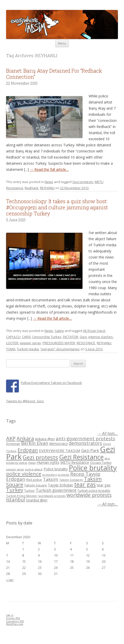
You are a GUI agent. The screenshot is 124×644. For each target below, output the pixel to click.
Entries (13, 618)
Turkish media (28, 349)
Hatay (32, 463)
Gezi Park (90, 450)
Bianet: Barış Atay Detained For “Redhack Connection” (54, 74)
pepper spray (30, 343)
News (49, 182)
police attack (34, 469)
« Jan (10, 580)
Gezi (83, 337)
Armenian (13, 444)
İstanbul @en (37, 500)
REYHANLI (47, 188)
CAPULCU (13, 337)
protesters (50, 475)
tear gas (85, 484)
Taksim (51, 479)
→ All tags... (108, 434)
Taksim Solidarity (71, 480)
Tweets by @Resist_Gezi (25, 401)
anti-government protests (85, 438)
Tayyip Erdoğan (60, 485)
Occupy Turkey (101, 463)
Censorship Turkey (47, 337)
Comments (15, 621)
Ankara (25, 438)
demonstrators (85, 443)
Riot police (34, 480)
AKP (11, 438)
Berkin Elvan (35, 443)
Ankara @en (45, 439)
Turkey (15, 490)
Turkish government (56, 490)
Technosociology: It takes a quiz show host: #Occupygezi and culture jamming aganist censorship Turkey (57, 207)
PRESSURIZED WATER (59, 343)
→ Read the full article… (49, 169)
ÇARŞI (26, 337)
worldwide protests (52, 496)
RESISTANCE (86, 343)
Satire (59, 331)
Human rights (48, 462)
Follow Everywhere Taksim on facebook (51, 383)
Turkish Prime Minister (22, 496)
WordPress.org (15, 624)
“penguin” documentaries (60, 349)
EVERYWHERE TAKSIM (60, 450)
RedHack (32, 188)
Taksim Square (36, 485)
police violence (24, 474)
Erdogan (28, 450)
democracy (58, 443)
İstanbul (16, 500)
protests (64, 475)
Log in (10, 615)
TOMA (11, 349)
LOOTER (12, 343)
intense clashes (101, 337)
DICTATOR (71, 337)
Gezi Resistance (81, 457)
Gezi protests (83, 182)
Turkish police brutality (94, 491)
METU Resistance (75, 462)
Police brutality (56, 469)
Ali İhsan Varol (94, 331)
